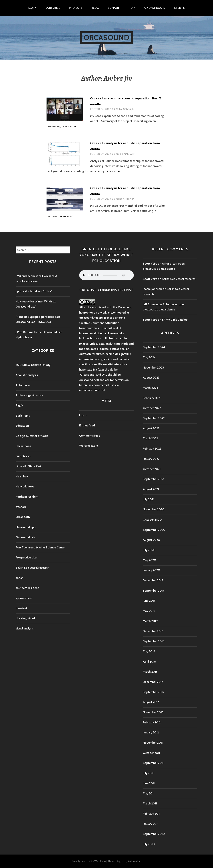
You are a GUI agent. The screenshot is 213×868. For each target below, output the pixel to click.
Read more (70, 127)
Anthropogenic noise (29, 395)
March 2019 (150, 621)
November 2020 (154, 509)
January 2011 (151, 824)
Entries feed (87, 425)
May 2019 (149, 611)
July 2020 (149, 550)
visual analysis (25, 628)
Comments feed (90, 436)
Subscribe (53, 8)
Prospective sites (27, 557)
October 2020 (152, 520)
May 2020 (149, 560)
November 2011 (153, 743)
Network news (25, 486)
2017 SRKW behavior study (33, 365)
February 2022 (152, 449)
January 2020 (151, 570)
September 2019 (154, 591)
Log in (83, 415)
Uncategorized (25, 618)
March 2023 (150, 388)
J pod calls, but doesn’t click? (34, 291)
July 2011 (148, 773)
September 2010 (154, 834)
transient (21, 608)
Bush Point (23, 416)
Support (114, 8)
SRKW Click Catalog (175, 320)
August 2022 (151, 428)
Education (22, 426)
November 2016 (153, 712)
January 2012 (151, 732)
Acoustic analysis (27, 375)
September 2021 (153, 479)
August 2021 (151, 489)
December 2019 (153, 580)
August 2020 (151, 540)
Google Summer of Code (32, 436)
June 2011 (149, 783)
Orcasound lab (25, 537)
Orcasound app (26, 527)
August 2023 (151, 378)
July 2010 (149, 844)
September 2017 (153, 692)
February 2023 (152, 398)
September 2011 (153, 763)
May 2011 (149, 793)
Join (132, 8)
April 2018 (149, 662)
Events (179, 8)
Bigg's (19, 405)
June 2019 (149, 601)
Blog (95, 8)
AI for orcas (23, 385)
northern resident (27, 497)
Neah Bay (22, 476)
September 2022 (154, 418)
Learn (32, 8)
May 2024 (149, 357)
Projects (76, 8)
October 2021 (152, 469)
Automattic (134, 861)
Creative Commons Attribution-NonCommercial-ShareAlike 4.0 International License (100, 328)
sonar (19, 578)
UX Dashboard (155, 8)
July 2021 (148, 499)
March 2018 (150, 672)
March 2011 (150, 803)
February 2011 (151, 814)
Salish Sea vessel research (32, 568)
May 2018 (149, 651)
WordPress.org (89, 446)
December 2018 (153, 631)
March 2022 (150, 438)
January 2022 (151, 459)
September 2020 (154, 530)
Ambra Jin (129, 109)
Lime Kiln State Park (29, 466)
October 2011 (151, 753)
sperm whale (24, 598)
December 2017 (153, 682)
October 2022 (152, 408)
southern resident (27, 588)
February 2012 (152, 722)
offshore (21, 507)
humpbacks (23, 456)
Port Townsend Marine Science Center (41, 547)
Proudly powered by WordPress (89, 861)
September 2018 (154, 641)
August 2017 (151, 702)
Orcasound (107, 38)
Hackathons (23, 446)
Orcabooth (23, 517)
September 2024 (154, 347)
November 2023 (153, 368)
